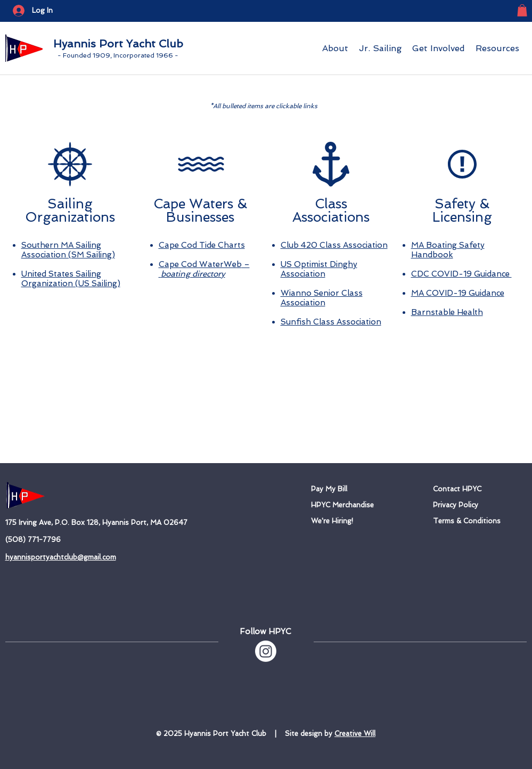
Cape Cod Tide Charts (202, 245)
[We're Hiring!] (342, 521)
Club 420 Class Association (334, 245)
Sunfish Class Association (331, 322)
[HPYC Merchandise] (358, 505)
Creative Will (355, 734)
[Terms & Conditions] (480, 521)
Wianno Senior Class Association (322, 298)
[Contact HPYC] (465, 489)
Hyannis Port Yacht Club (118, 44)
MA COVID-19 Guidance (458, 293)
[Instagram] (266, 651)
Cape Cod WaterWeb (200, 264)
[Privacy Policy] (464, 505)
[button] (522, 10)
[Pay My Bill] (354, 489)
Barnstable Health (447, 312)
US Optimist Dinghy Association (319, 269)
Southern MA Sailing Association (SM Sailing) (68, 250)
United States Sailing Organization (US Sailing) (71, 279)
